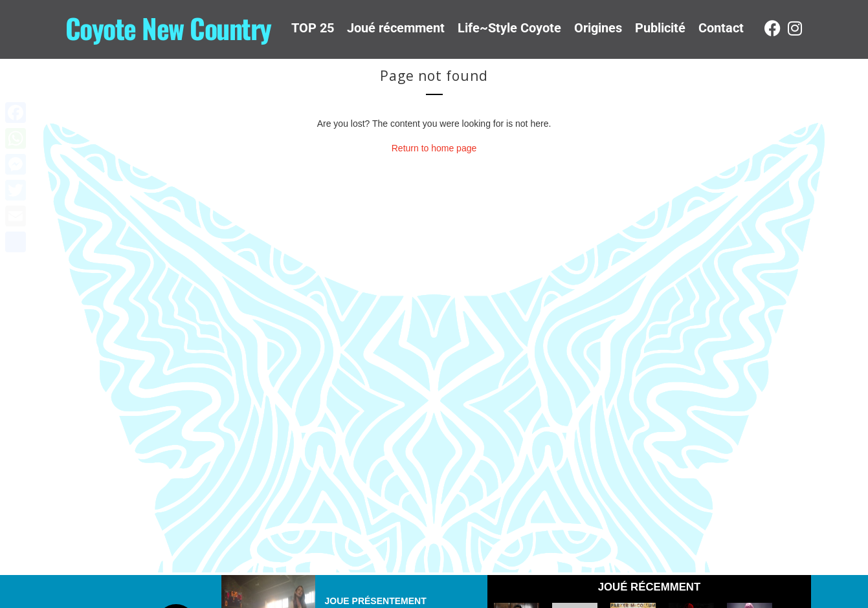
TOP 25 (313, 28)
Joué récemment (396, 28)
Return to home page (434, 148)
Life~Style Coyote (509, 28)
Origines (598, 28)
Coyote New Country (168, 28)
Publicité (660, 28)
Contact (721, 28)
